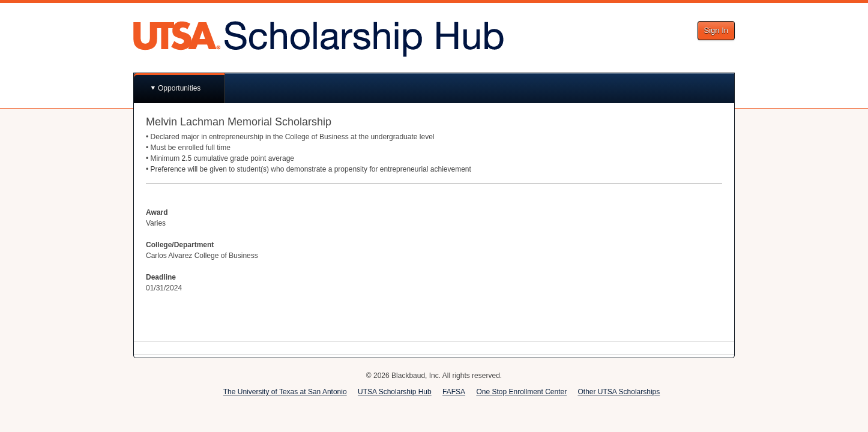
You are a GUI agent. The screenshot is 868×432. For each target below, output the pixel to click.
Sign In (716, 30)
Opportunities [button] (179, 88)
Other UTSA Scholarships (619, 392)
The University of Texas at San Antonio (285, 392)
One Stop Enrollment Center (521, 392)
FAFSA (454, 392)
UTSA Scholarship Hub (395, 392)
